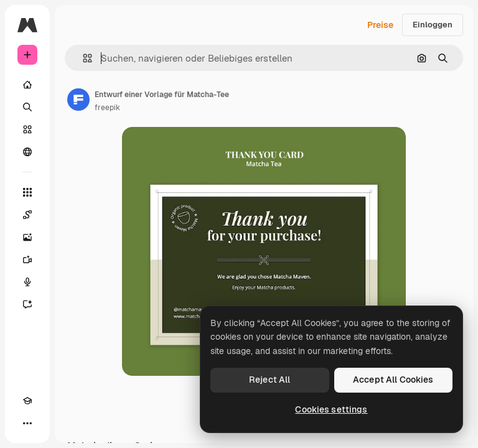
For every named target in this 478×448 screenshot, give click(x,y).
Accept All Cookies (393, 380)
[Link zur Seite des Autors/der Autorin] (78, 100)
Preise (380, 25)
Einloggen (433, 25)
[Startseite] (27, 85)
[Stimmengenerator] (27, 282)
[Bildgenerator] (27, 237)
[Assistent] (27, 304)
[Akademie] (27, 401)
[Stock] (27, 129)
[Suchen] (27, 107)
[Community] (27, 152)
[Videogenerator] (27, 259)
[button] (82, 58)
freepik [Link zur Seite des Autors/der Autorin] (107, 108)
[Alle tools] (27, 192)
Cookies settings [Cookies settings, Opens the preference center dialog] (331, 409)
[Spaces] (27, 215)
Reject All (269, 380)
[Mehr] (27, 423)
